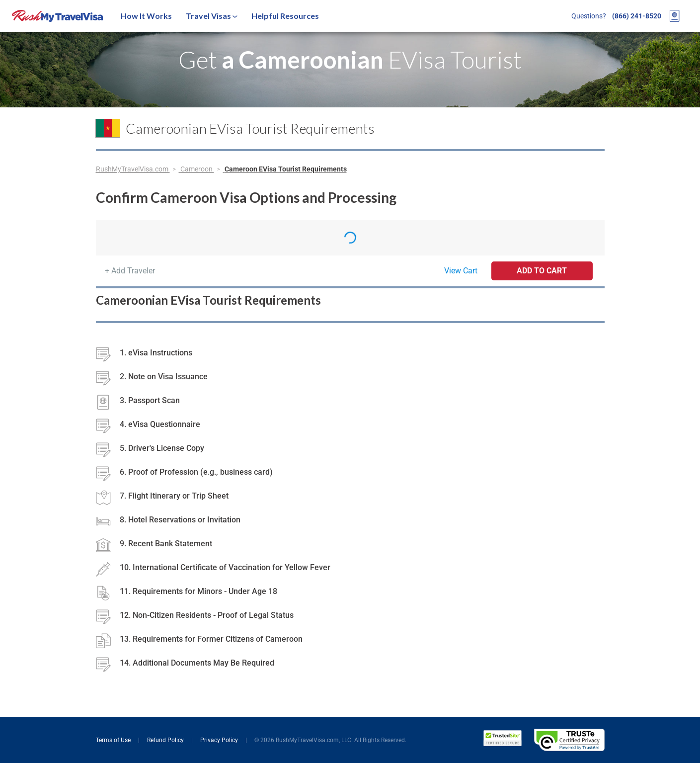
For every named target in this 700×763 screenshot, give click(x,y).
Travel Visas (212, 16)
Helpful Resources (285, 16)
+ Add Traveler (130, 271)
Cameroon (197, 169)
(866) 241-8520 (637, 16)
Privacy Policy (220, 740)
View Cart (461, 271)
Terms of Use (114, 740)
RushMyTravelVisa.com (133, 169)
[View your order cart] (675, 16)
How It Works (146, 16)
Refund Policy (166, 740)
